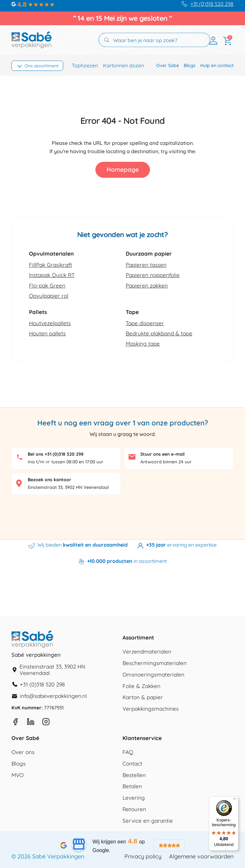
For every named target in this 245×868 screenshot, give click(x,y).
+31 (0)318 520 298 (212, 4)
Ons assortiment (42, 66)
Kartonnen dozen (123, 66)
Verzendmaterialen (147, 652)
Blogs (190, 65)
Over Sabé (168, 65)
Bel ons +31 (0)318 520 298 (56, 454)
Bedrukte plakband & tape (159, 333)
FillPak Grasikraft (51, 265)
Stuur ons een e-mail (163, 454)
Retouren (134, 809)
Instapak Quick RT (52, 275)
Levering (134, 798)
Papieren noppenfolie (153, 275)
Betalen (132, 786)
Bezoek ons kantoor (49, 480)
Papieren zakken (147, 285)
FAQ (128, 752)
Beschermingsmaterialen (155, 663)
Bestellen (134, 775)
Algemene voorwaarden (201, 857)
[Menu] (235, 800)
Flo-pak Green (47, 285)
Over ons (23, 752)
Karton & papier (143, 697)
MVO (18, 775)
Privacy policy (143, 857)
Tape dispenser (145, 323)
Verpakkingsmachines (151, 709)
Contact (132, 764)
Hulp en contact (217, 65)
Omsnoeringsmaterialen (153, 675)
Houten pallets (47, 333)
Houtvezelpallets (50, 323)
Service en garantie (148, 821)
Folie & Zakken (141, 686)
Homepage (123, 169)
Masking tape (143, 344)
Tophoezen (85, 66)
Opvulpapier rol (49, 296)
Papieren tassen (146, 265)
